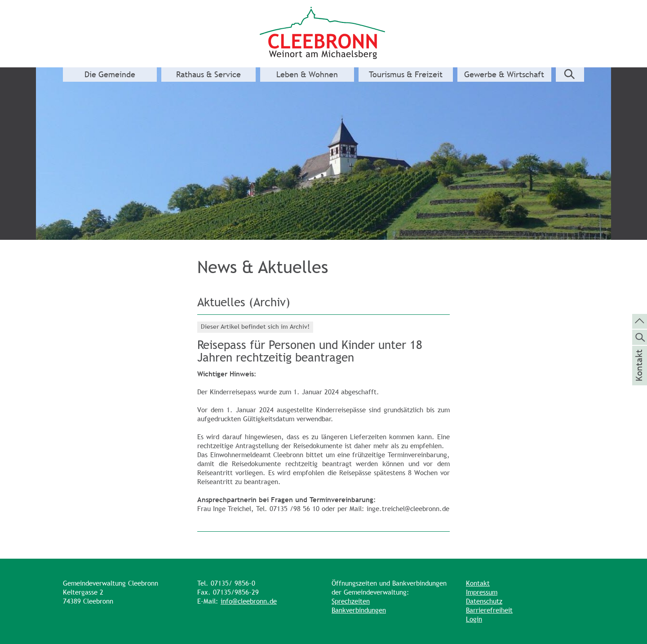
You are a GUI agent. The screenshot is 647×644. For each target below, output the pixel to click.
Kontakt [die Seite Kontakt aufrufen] (639, 377)
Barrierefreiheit (489, 610)
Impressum (482, 592)
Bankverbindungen (359, 610)
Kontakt (478, 583)
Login (474, 619)
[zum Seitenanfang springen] (640, 321)
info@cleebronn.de (249, 601)
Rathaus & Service (208, 75)
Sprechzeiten (351, 601)
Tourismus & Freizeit (406, 75)
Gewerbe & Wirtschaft (504, 75)
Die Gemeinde (110, 75)
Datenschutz (484, 601)
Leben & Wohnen (307, 75)
